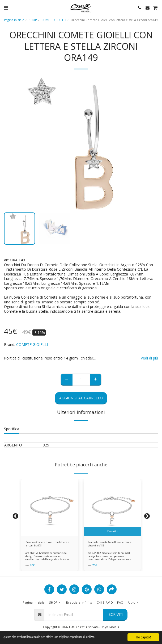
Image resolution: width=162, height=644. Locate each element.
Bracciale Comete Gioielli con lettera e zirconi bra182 (110, 544)
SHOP (33, 20)
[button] (6, 8)
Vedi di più (149, 358)
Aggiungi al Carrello (81, 398)
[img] (50, 507)
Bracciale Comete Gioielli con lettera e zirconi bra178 (47, 544)
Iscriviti (115, 614)
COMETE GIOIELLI (54, 20)
